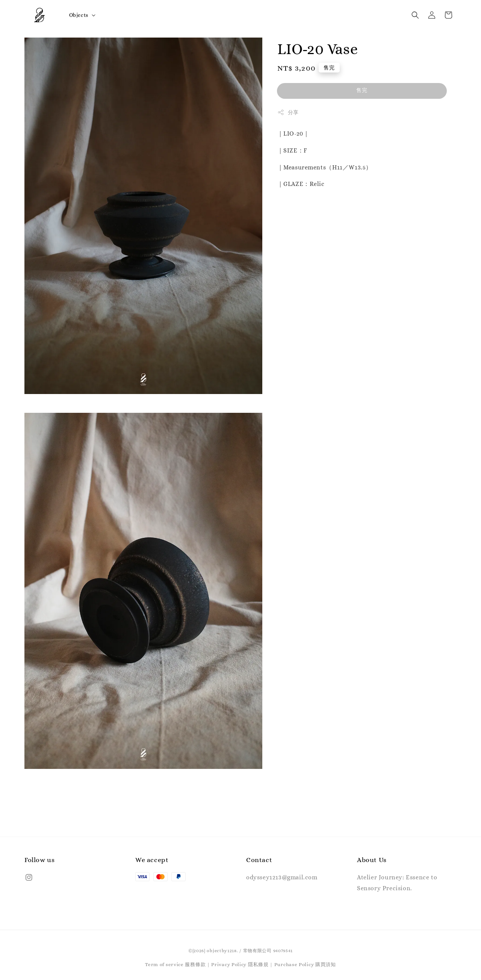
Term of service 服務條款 (175, 964)
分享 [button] (288, 112)
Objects (79, 15)
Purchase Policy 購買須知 (305, 964)
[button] (415, 15)
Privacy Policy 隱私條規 (240, 964)
